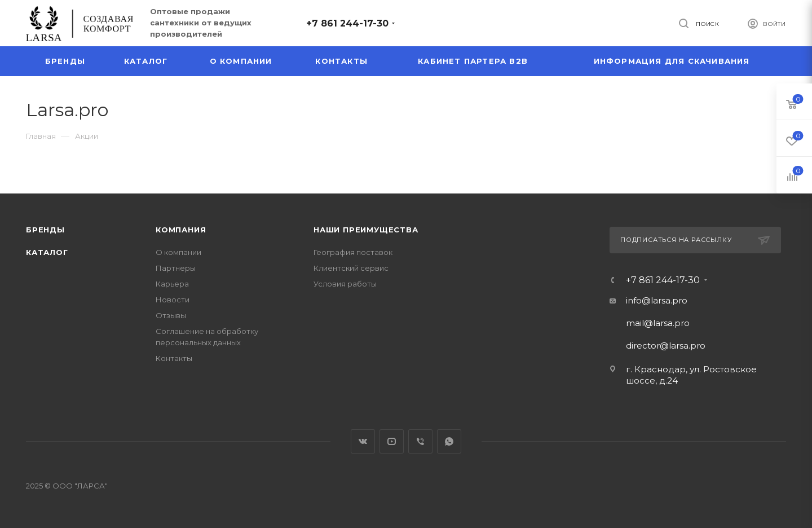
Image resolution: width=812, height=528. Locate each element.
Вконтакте (363, 441)
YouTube (392, 441)
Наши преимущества (366, 230)
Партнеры (176, 268)
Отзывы (171, 315)
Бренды (45, 230)
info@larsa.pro (657, 300)
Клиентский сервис (351, 268)
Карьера (172, 284)
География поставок (353, 252)
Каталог (47, 252)
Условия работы (345, 284)
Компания (181, 230)
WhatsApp (449, 441)
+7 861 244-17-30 (347, 23)
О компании (178, 252)
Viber (420, 441)
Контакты (174, 358)
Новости (173, 300)
